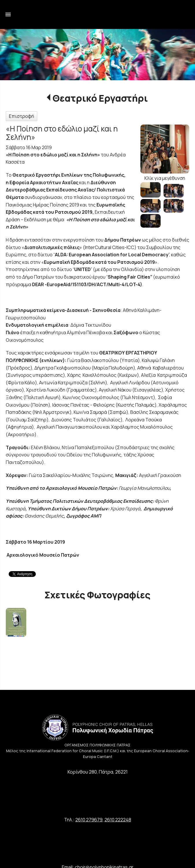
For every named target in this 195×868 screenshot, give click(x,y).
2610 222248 (118, 820)
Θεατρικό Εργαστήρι (100, 98)
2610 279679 (89, 820)
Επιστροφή (22, 116)
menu (8, 14)
